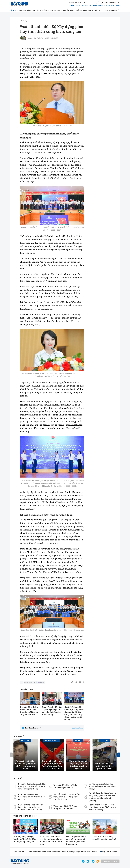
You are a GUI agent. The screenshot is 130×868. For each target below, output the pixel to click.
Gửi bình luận (77, 728)
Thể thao (79, 10)
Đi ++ (101, 10)
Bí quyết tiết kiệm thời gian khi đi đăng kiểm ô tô (66, 786)
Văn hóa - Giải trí (69, 10)
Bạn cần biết (19, 852)
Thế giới (95, 10)
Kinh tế (39, 10)
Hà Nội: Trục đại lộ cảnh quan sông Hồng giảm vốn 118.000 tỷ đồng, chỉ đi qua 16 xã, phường (102, 797)
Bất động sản (87, 6)
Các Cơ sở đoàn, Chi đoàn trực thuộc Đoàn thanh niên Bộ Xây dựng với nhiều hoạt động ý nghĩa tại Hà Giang (74, 713)
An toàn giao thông (100, 6)
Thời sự (16, 10)
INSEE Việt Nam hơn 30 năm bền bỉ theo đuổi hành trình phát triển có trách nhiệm (77, 840)
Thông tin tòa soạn (110, 861)
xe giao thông (75, 6)
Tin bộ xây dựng (114, 6)
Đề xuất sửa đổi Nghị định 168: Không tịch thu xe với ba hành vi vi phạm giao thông (32, 786)
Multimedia (113, 10)
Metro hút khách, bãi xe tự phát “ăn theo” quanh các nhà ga (104, 766)
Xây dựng (23, 10)
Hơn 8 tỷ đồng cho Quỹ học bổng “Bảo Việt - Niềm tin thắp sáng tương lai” (25, 839)
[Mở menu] (119, 10)
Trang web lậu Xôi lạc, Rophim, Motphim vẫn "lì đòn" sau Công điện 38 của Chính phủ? (52, 765)
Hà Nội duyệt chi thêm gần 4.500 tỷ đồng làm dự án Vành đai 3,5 (102, 786)
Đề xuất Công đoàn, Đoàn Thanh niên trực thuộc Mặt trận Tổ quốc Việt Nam (29, 711)
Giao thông (31, 10)
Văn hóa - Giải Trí (52, 741)
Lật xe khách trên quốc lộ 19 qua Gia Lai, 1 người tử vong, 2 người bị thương (102, 807)
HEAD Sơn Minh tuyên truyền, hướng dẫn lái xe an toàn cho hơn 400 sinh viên (51, 840)
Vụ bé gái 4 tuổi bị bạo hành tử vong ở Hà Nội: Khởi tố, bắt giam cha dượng (25, 765)
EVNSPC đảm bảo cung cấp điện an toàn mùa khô (104, 838)
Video (106, 10)
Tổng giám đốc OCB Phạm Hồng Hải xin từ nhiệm (65, 807)
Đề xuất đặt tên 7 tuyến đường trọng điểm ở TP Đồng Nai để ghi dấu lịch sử (67, 797)
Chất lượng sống (56, 10)
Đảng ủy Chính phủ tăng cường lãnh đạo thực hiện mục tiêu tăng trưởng (78, 765)
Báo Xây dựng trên (34, 682)
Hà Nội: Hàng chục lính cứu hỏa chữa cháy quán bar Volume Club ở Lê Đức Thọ (31, 807)
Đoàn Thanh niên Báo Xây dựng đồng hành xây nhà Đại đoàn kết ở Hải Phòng (52, 711)
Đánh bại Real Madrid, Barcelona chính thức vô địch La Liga (31, 797)
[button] (63, 773)
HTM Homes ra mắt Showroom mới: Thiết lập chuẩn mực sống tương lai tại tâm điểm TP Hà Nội (63, 852)
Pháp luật (46, 10)
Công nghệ (87, 10)
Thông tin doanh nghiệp (25, 816)
